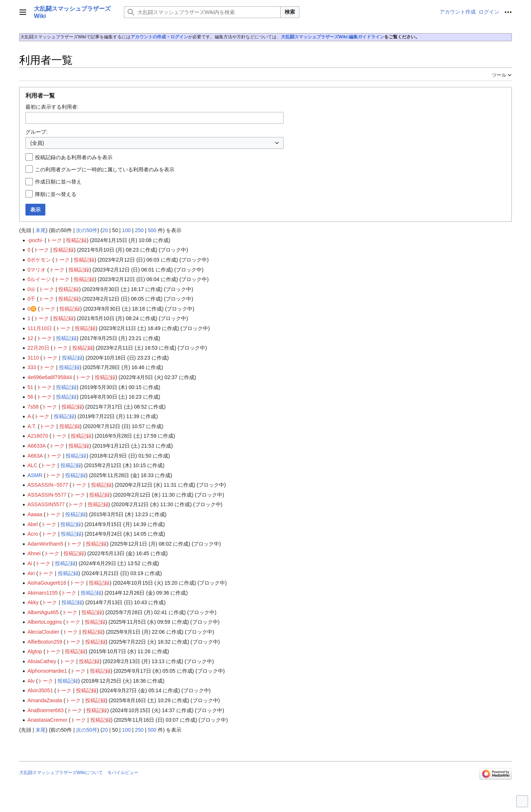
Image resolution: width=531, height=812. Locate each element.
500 (152, 230)
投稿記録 (76, 240)
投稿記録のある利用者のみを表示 (74, 157)
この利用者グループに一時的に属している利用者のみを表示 (105, 169)
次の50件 (87, 230)
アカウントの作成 (148, 37)
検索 (290, 12)
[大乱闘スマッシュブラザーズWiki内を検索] (202, 12)
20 (105, 230)
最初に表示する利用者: (52, 107)
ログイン (179, 37)
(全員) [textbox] (37, 143)
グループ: (37, 132)
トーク (54, 240)
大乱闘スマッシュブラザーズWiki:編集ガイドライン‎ (333, 37)
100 (126, 230)
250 (139, 230)
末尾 (41, 230)
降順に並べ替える (56, 194)
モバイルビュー (123, 773)
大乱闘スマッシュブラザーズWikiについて (61, 773)
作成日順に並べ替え (58, 182)
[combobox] (155, 118)
